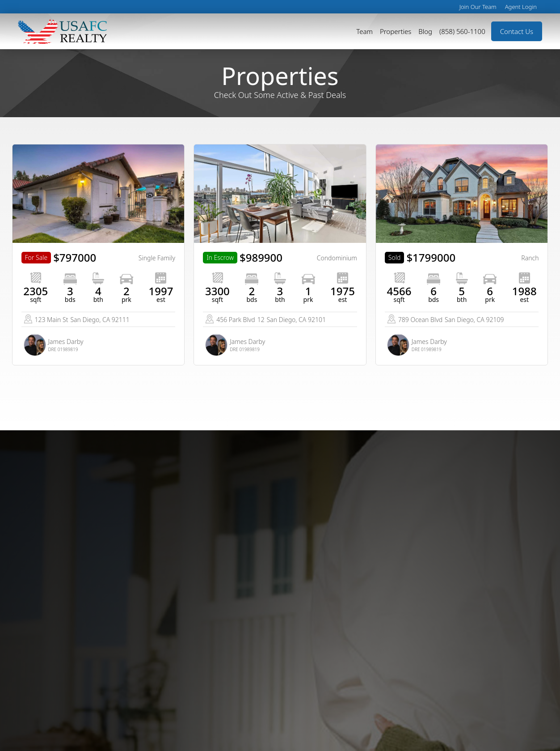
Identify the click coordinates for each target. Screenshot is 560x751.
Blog (425, 31)
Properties (396, 31)
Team (364, 31)
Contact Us (517, 31)
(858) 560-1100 (462, 31)
